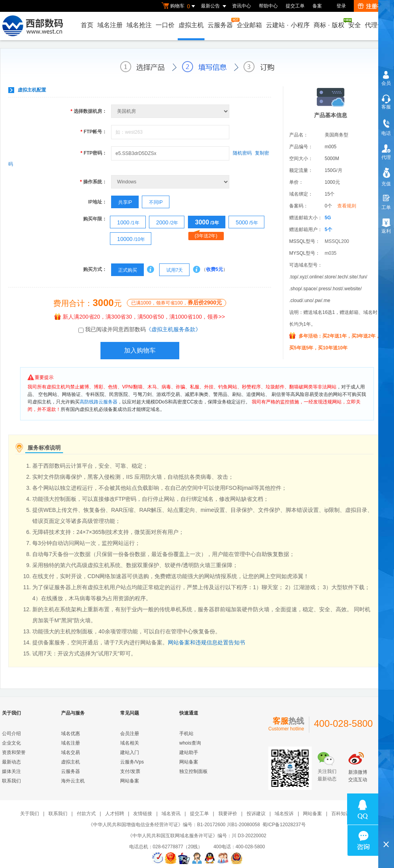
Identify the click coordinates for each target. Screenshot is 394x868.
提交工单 (295, 6)
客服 (386, 107)
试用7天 (171, 270)
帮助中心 (268, 6)
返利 (386, 231)
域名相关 (130, 743)
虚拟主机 (191, 25)
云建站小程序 (288, 25)
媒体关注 (11, 771)
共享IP (122, 202)
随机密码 (242, 153)
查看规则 (347, 206)
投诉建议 (256, 814)
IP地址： (98, 202)
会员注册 (130, 734)
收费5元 (215, 269)
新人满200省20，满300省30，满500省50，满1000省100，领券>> (140, 317)
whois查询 (190, 743)
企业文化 (11, 743)
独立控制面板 (193, 771)
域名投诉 (284, 814)
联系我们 (11, 781)
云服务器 (221, 23)
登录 (341, 6)
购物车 (179, 6)
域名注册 (110, 25)
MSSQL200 (337, 241)
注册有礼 (373, 6)
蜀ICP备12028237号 (284, 825)
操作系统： (93, 182)
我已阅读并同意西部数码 (143, 329)
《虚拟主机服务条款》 (173, 329)
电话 (386, 133)
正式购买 (124, 270)
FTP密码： (94, 153)
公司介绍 (11, 734)
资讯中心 (242, 6)
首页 (87, 25)
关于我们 (30, 814)
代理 (386, 157)
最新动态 (11, 762)
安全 (355, 25)
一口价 (165, 25)
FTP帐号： (94, 132)
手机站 (186, 734)
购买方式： (95, 269)
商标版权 (329, 23)
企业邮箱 (249, 25)
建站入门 (130, 752)
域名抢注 (139, 25)
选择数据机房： (89, 111)
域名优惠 (71, 734)
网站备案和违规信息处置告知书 (206, 642)
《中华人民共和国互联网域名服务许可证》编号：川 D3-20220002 (197, 836)
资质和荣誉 (14, 752)
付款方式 (86, 814)
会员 (386, 83)
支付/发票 (130, 771)
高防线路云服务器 (98, 402)
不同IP (152, 202)
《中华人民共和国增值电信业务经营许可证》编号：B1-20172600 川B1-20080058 (174, 825)
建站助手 (189, 752)
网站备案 (130, 781)
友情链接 (143, 814)
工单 (386, 207)
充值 (386, 184)
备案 (317, 6)
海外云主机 (73, 781)
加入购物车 (140, 350)
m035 (331, 253)
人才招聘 (115, 814)
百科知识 (341, 814)
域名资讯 (171, 814)
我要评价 (228, 814)
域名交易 (71, 752)
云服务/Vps (132, 762)
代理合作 (377, 25)
